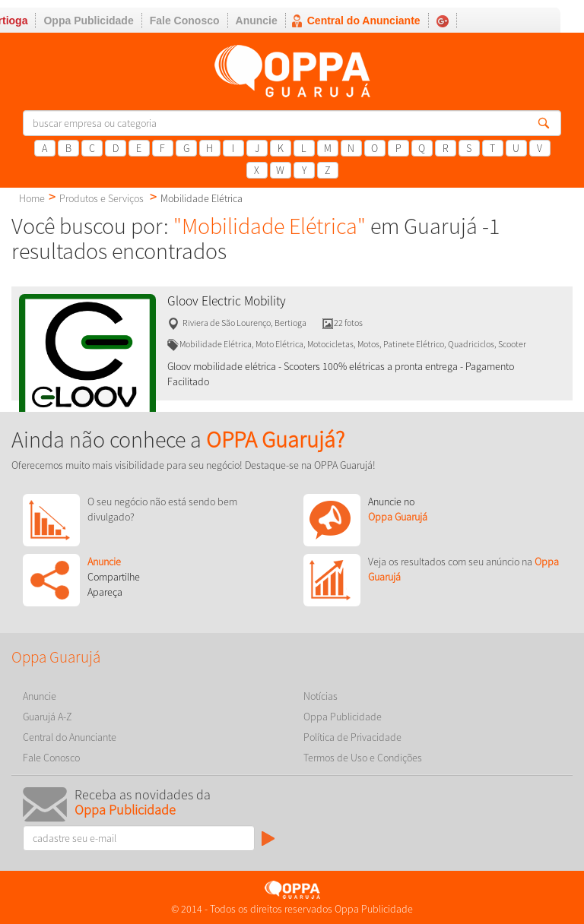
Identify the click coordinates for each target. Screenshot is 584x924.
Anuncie (257, 21)
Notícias (321, 696)
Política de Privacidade (352, 737)
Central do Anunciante (364, 21)
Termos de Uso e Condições (363, 758)
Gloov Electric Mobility (227, 301)
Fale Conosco (185, 21)
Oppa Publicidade (88, 21)
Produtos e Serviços (102, 198)
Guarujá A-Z (48, 717)
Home (32, 198)
